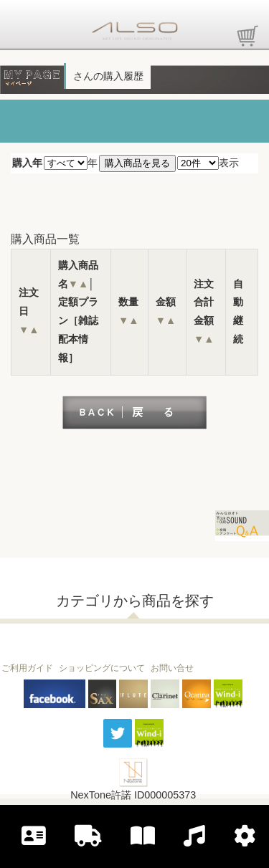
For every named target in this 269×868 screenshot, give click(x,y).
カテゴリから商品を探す (135, 601)
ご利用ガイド (27, 668)
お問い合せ (172, 668)
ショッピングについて (102, 668)
